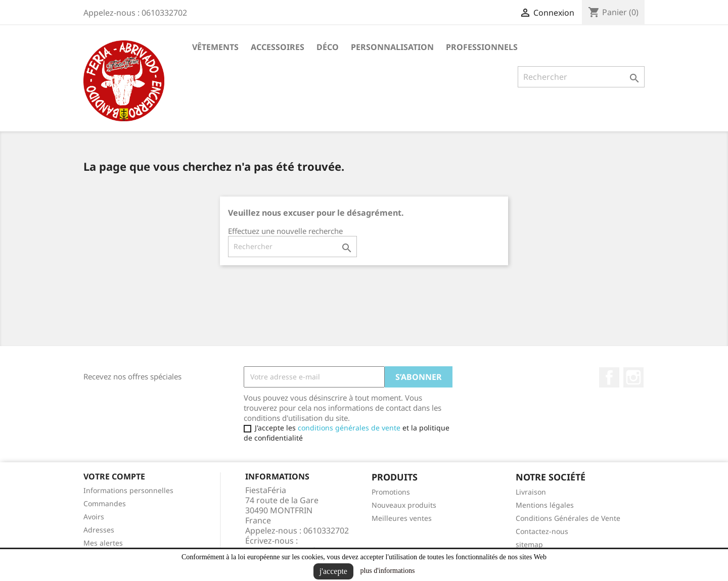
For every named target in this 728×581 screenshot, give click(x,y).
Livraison (531, 492)
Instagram (633, 377)
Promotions (391, 492)
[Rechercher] (581, 77)
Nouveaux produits (404, 505)
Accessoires (278, 47)
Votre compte (114, 476)
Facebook (609, 377)
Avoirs (94, 517)
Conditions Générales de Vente (568, 518)
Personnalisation (392, 47)
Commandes (105, 503)
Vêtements (215, 47)
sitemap (529, 544)
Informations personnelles (128, 490)
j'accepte (333, 571)
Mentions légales (545, 505)
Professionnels (482, 47)
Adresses (99, 530)
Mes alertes (103, 543)
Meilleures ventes (402, 518)
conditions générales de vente (349, 428)
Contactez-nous (542, 531)
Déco (328, 47)
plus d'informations (387, 571)
